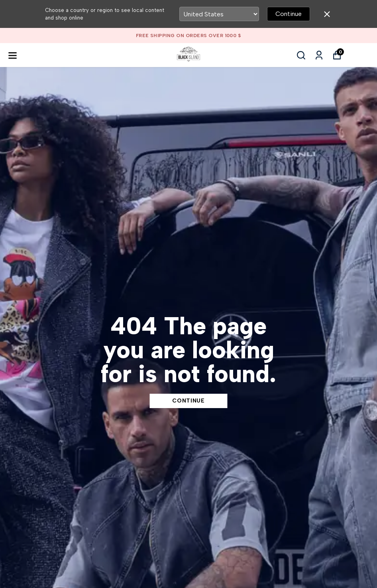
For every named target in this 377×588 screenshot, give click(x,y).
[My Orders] (319, 55)
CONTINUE (188, 401)
